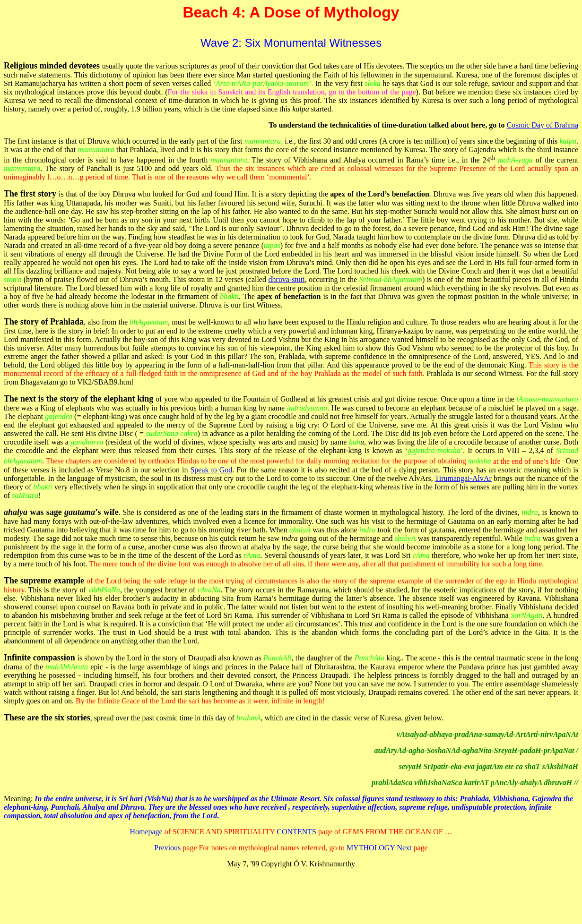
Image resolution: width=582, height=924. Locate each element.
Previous (167, 848)
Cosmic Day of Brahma (542, 125)
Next (404, 848)
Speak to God (211, 470)
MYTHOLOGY (371, 848)
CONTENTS (296, 832)
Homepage (146, 832)
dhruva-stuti (286, 279)
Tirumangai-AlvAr (463, 478)
